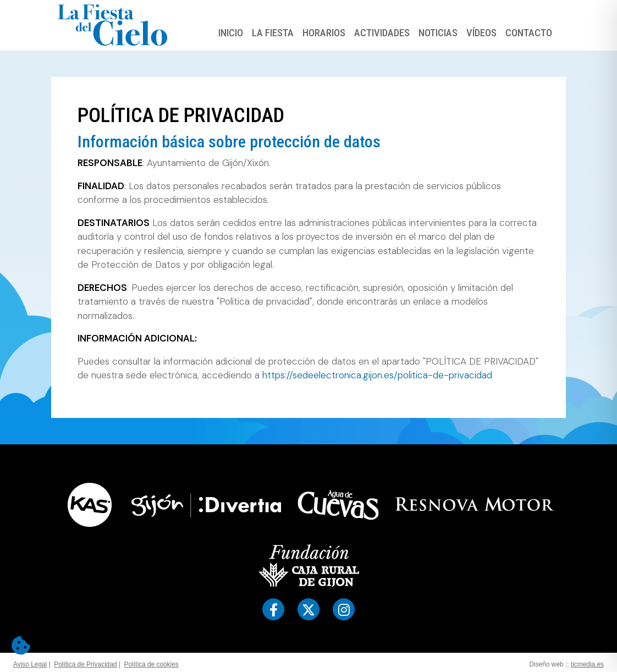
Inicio (231, 33)
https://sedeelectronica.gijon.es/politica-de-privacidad (377, 375)
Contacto (529, 33)
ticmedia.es (587, 664)
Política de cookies (152, 664)
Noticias (438, 33)
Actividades (382, 33)
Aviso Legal (30, 664)
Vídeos (481, 33)
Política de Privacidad (85, 664)
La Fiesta (273, 33)
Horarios (324, 33)
